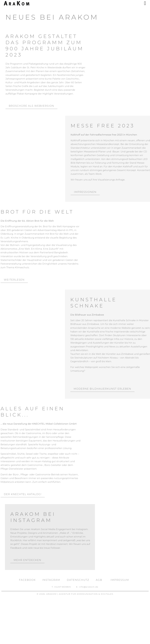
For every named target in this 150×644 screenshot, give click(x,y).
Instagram (51, 580)
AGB (99, 580)
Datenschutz (78, 580)
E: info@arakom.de (87, 587)
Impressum (120, 580)
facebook (27, 580)
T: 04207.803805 (61, 587)
